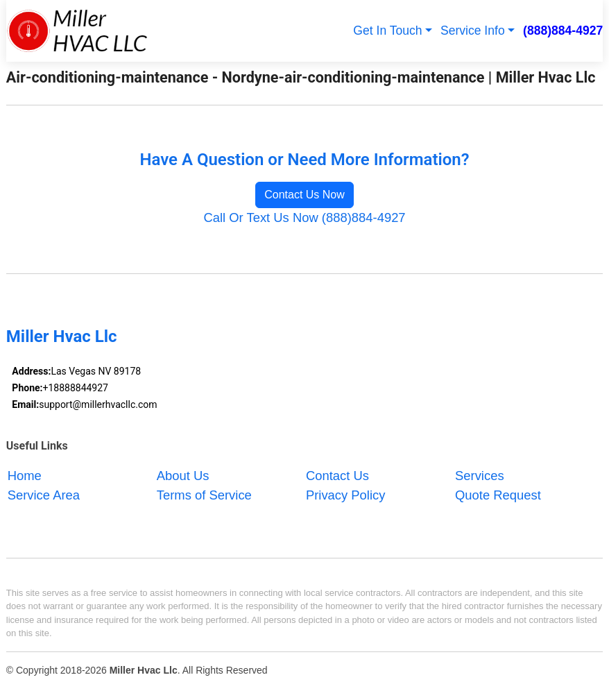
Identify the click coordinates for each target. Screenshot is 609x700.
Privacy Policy (346, 495)
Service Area (44, 495)
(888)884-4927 (563, 31)
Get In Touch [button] (387, 31)
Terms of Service (204, 495)
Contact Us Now (304, 195)
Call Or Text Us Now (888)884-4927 (304, 217)
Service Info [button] (473, 31)
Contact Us (337, 476)
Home (25, 476)
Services (480, 476)
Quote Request (498, 495)
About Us (183, 476)
